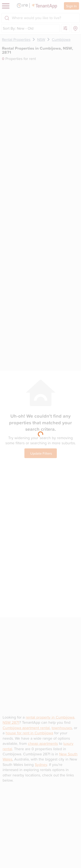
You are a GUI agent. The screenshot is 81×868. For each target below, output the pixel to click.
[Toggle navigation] (6, 6)
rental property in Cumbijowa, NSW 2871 (39, 720)
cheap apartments (43, 743)
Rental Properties (16, 39)
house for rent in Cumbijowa (29, 733)
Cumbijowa (61, 39)
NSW (41, 39)
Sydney (41, 764)
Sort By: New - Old (18, 28)
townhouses (62, 728)
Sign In (71, 6)
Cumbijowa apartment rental (26, 728)
